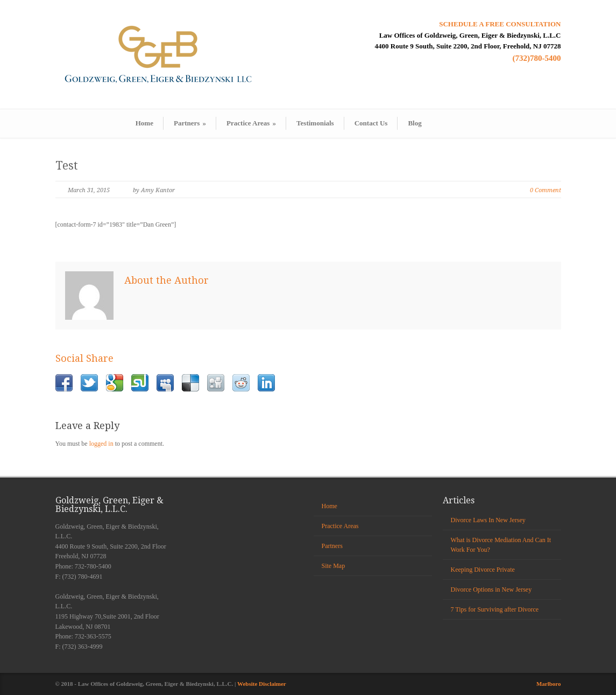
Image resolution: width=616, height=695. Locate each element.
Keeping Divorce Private (483, 570)
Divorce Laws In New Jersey (488, 520)
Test (67, 166)
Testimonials (315, 123)
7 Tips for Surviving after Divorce (495, 609)
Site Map (334, 566)
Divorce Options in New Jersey (491, 589)
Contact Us (371, 123)
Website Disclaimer (262, 684)
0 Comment (546, 190)
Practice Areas (251, 123)
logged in (101, 444)
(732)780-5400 (537, 58)
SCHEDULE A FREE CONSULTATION (500, 24)
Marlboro (549, 684)
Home (144, 123)
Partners (190, 123)
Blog (415, 123)
